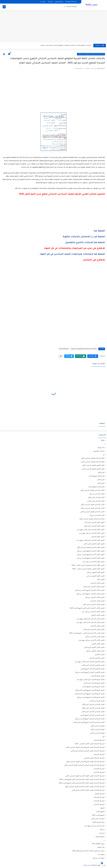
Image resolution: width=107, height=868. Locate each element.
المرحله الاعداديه (99, 804)
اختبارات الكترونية (99, 451)
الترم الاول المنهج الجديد (97, 476)
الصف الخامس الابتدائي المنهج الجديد (92, 669)
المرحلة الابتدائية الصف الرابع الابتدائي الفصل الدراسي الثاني (85, 747)
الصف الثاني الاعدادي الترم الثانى (94, 629)
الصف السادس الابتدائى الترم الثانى (93, 712)
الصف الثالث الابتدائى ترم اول (95, 597)
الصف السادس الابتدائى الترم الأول (93, 704)
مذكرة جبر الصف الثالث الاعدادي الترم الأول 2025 (88, 851)
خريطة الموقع (59, 2)
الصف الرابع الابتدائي (98, 676)
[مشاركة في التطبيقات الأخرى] (61, 356)
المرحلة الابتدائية (72, 7)
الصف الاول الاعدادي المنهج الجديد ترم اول (91, 554)
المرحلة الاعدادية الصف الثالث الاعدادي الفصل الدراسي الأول (85, 786)
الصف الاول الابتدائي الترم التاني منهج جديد (91, 529)
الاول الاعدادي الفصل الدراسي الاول (93, 458)
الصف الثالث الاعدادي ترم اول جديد (93, 612)
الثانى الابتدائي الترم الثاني (96, 501)
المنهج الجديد (100, 811)
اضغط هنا (99, 231)
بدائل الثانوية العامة (98, 822)
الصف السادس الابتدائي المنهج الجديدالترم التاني (89, 722)
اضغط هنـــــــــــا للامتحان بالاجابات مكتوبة (84, 237)
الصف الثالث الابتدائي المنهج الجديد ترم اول (90, 594)
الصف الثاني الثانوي (98, 644)
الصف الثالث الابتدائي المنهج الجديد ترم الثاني (90, 590)
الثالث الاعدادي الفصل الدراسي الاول (92, 490)
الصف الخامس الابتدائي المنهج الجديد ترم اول (90, 672)
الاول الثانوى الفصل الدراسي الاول (93, 465)
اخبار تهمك (101, 447)
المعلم (102, 808)
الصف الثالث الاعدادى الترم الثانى (93, 604)
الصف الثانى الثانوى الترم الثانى (94, 647)
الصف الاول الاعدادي (98, 537)
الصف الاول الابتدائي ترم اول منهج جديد (92, 533)
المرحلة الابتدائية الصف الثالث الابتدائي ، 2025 (90, 744)
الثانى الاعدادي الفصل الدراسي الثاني (92, 512)
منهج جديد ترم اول (98, 858)
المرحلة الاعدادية (99, 772)
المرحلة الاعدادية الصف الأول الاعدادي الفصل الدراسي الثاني (85, 776)
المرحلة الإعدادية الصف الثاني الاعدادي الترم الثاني (88, 790)
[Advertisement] (53, 27)
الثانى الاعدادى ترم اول (97, 515)
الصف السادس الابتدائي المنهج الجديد (92, 715)
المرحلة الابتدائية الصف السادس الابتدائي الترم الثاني (87, 751)
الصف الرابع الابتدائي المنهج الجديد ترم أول (91, 697)
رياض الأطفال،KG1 (98, 844)
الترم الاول (101, 472)
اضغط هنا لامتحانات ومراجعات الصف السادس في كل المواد (72, 254)
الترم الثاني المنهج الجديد (96, 487)
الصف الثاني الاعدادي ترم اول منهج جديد (91, 640)
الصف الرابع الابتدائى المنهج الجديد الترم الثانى (89, 694)
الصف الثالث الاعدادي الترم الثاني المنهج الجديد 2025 (87, 608)
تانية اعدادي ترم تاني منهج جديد (94, 826)
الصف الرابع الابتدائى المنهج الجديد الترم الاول (90, 690)
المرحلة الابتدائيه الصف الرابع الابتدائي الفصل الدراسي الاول (85, 761)
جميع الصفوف (100, 836)
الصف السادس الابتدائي (97, 701)
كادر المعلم (101, 847)
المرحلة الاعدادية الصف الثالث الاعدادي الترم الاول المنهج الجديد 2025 (82, 779)
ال (104, 454)
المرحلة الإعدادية (99, 769)
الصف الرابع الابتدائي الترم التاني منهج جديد (90, 679)
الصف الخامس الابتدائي (97, 658)
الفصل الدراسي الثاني (97, 733)
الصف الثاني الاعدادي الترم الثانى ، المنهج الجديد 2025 (87, 633)
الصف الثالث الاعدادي (97, 601)
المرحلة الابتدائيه (99, 754)
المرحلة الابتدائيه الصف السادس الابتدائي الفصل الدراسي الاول (84, 765)
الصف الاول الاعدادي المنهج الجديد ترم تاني (90, 558)
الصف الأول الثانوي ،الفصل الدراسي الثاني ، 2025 (88, 569)
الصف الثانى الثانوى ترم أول (95, 651)
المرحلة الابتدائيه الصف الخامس (94, 758)
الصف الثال (101, 579)
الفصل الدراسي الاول (98, 729)
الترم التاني (101, 479)
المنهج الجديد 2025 (98, 815)
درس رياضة (92, 5)
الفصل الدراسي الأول (98, 726)
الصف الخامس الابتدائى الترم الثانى (93, 665)
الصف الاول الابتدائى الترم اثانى (94, 522)
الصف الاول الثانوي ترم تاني (95, 576)
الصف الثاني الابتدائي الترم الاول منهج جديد (91, 619)
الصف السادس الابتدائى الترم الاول (93, 708)
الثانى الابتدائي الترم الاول (96, 497)
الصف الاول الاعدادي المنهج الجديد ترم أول (91, 551)
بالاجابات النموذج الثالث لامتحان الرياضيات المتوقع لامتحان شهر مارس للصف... (65, 45)
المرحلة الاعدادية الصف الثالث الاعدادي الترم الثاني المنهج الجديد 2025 (82, 783)
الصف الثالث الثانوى (98, 615)
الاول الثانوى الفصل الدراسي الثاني (93, 469)
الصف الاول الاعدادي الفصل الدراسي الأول (91, 547)
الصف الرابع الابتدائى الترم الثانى (94, 683)
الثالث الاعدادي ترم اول (97, 494)
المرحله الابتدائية (99, 797)
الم (103, 736)
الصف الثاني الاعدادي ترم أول (95, 637)
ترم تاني (102, 833)
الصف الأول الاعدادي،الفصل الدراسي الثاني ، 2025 (88, 565)
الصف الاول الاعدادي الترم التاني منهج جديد (90, 540)
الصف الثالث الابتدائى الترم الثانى (94, 587)
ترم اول (102, 829)
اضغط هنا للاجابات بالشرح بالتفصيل (85, 243)
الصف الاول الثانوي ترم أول (96, 572)
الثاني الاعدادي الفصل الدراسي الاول (93, 508)
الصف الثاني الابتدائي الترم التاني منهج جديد (90, 622)
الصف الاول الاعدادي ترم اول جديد (93, 562)
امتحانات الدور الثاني (98, 819)
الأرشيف (50, 2)
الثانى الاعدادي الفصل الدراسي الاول (93, 504)
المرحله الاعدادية (99, 801)
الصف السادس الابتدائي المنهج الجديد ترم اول (91, 54)
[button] (93, 356)
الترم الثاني (101, 483)
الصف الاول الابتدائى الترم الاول (94, 526)
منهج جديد (101, 854)
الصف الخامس (100, 654)
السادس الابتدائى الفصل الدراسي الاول (92, 519)
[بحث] (4, 7)
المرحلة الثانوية (100, 794)
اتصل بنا (43, 2)
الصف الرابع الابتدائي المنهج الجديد (93, 687)
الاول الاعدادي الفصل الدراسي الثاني (93, 462)
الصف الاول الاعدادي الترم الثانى (94, 544)
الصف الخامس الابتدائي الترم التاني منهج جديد (90, 662)
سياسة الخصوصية (71, 2)
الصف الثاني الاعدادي (97, 626)
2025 (103, 440)
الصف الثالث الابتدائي (97, 583)
